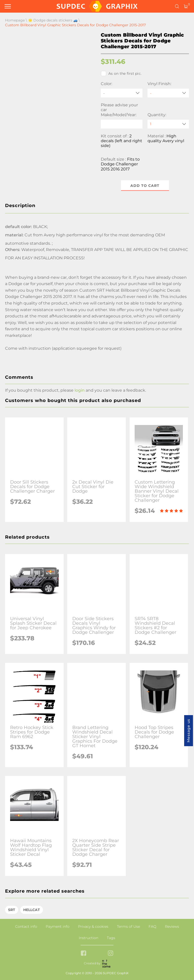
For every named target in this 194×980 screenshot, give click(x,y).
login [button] (80, 390)
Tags (111, 938)
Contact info (26, 926)
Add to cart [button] (145, 186)
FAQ (152, 926)
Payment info (58, 926)
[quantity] (168, 124)
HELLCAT (32, 910)
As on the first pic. (121, 73)
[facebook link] (83, 954)
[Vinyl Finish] (168, 93)
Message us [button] (188, 731)
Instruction (89, 938)
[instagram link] (111, 954)
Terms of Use (128, 926)
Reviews (172, 926)
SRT (12, 910)
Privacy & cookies (93, 926)
